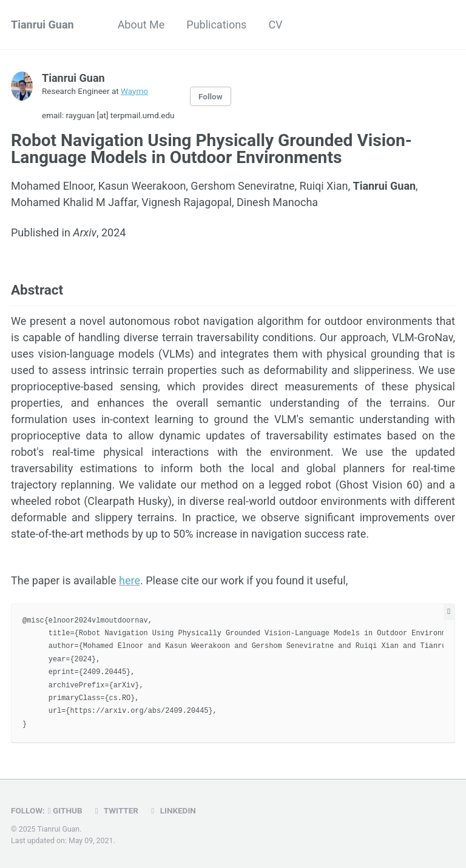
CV (275, 25)
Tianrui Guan (42, 25)
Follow (211, 96)
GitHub (65, 810)
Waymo (134, 91)
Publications (216, 25)
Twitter (115, 810)
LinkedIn (172, 810)
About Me (141, 25)
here (130, 580)
